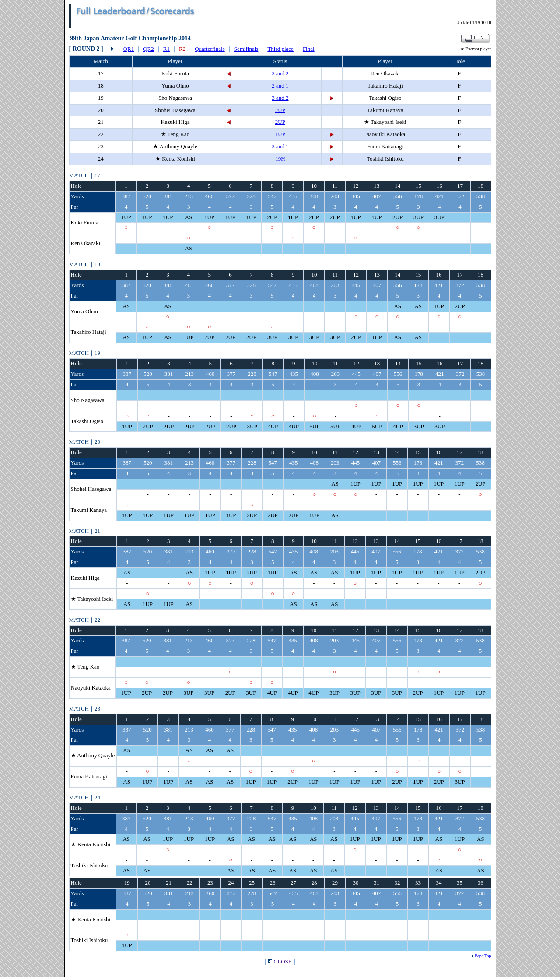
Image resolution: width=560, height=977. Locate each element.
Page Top (483, 956)
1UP (280, 134)
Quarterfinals (210, 49)
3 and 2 (280, 73)
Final (309, 49)
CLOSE (283, 961)
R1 (166, 49)
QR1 (129, 49)
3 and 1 (280, 146)
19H (280, 159)
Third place (280, 49)
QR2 (149, 49)
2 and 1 (280, 86)
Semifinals (246, 49)
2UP (280, 110)
